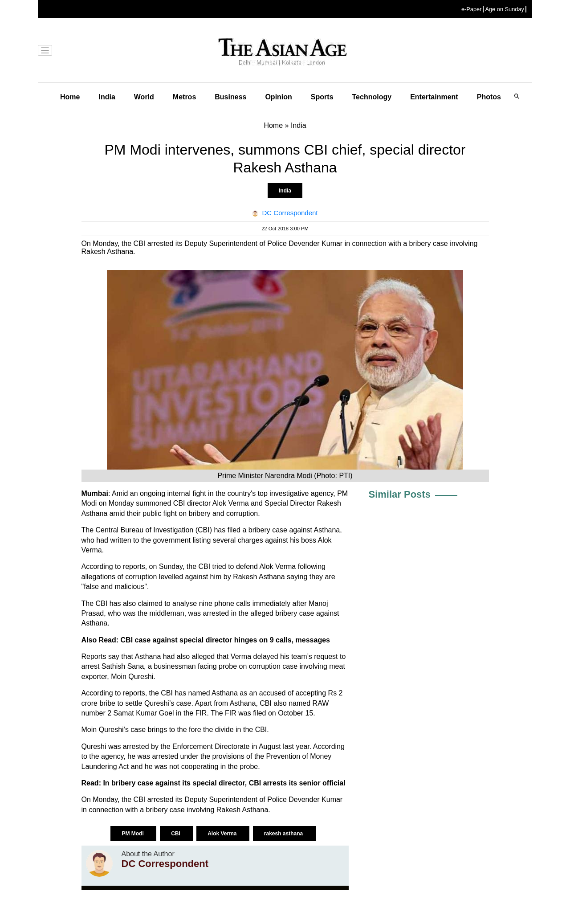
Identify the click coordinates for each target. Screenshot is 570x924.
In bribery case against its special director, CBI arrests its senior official (224, 783)
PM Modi (133, 834)
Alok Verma (223, 834)
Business (230, 97)
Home (70, 97)
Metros (184, 97)
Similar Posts (400, 494)
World (144, 97)
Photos (489, 97)
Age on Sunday (505, 9)
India (107, 97)
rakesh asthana (284, 834)
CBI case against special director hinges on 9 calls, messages (225, 640)
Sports (322, 97)
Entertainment (434, 97)
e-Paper (472, 9)
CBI (176, 834)
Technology (372, 97)
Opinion (278, 97)
